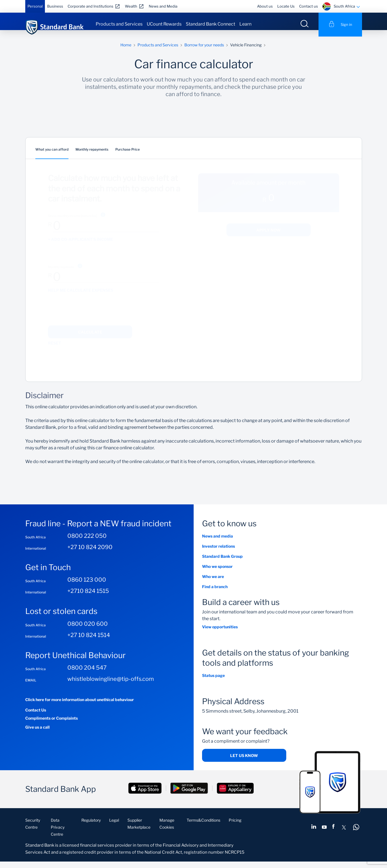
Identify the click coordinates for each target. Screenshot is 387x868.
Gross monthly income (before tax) (73, 222)
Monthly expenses (61, 273)
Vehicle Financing (246, 51)
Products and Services (119, 24)
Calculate (90, 338)
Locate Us (286, 6)
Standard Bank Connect (210, 24)
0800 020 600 (88, 630)
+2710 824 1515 (88, 598)
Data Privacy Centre (58, 834)
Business (55, 6)
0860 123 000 (87, 586)
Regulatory (91, 827)
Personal (35, 6)
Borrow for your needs (204, 51)
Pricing (235, 827)
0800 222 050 (87, 542)
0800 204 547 (87, 674)
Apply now (268, 236)
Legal (114, 827)
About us (265, 6)
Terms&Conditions (203, 827)
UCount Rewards (164, 24)
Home (126, 51)
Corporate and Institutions (91, 6)
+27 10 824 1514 (89, 642)
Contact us (309, 6)
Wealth (131, 6)
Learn (245, 24)
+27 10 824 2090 (90, 554)
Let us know (244, 762)
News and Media (163, 6)
